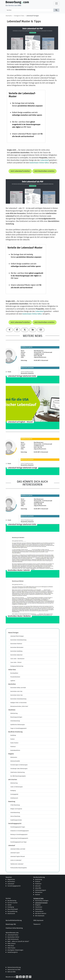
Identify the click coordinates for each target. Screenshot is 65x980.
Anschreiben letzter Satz (17, 695)
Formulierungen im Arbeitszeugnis (19, 765)
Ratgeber (38, 905)
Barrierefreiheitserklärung (14, 920)
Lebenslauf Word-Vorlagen (17, 636)
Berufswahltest (14, 673)
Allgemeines (11, 879)
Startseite (9, 16)
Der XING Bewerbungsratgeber (18, 776)
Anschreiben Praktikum (16, 644)
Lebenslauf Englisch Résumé (18, 856)
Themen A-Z (37, 924)
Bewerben (9, 877)
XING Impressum (38, 920)
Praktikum (13, 747)
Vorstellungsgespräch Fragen (18, 827)
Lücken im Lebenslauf (16, 860)
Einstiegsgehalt (14, 794)
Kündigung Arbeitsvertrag (17, 666)
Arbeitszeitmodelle (15, 761)
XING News (11, 946)
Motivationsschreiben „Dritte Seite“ (19, 706)
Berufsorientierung (39, 877)
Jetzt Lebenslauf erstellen (20, 171)
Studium (12, 739)
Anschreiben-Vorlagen (42, 901)
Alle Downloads (40, 916)
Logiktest (13, 681)
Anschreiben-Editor (13, 937)
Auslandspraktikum (15, 750)
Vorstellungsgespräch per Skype (18, 842)
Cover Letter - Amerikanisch (17, 659)
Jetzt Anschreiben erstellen (44, 171)
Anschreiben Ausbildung (16, 651)
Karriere (8, 898)
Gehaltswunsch (14, 798)
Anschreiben (11, 881)
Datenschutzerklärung (14, 967)
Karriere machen (12, 903)
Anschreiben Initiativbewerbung (18, 640)
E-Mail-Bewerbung (15, 805)
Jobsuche (38, 886)
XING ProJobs (11, 948)
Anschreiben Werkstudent (17, 647)
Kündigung (13, 791)
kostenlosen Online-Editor (39, 163)
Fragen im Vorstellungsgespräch (18, 728)
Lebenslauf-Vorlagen (33, 16)
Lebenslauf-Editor (13, 935)
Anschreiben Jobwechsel (16, 655)
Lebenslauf (45, 160)
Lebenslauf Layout (15, 853)
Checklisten (39, 907)
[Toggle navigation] (56, 3)
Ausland (38, 895)
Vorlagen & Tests (19, 16)
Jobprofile (38, 888)
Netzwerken (39, 892)
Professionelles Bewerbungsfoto (19, 868)
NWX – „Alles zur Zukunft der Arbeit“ (18, 941)
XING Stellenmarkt (13, 939)
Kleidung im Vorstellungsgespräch (19, 834)
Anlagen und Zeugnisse (16, 809)
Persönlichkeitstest (15, 677)
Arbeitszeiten (14, 757)
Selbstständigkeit (41, 890)
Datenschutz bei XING (14, 970)
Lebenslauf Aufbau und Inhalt (18, 849)
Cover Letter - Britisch (16, 662)
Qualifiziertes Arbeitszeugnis (18, 725)
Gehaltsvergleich (13, 952)
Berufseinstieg (12, 901)
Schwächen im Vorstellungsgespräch (20, 831)
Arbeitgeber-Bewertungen (15, 950)
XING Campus (11, 943)
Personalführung (12, 911)
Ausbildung (13, 735)
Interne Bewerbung (15, 816)
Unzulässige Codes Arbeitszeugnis (19, 769)
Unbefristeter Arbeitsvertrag (18, 772)
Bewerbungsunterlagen (16, 717)
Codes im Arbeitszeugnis (17, 787)
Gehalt (9, 905)
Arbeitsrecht (11, 913)
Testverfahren (39, 911)
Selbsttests (39, 909)
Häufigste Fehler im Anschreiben (19, 703)
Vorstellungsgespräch (14, 886)
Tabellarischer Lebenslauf (17, 864)
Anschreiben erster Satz (16, 691)
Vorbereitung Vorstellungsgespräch (19, 838)
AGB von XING (11, 972)
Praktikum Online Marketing (14, 928)
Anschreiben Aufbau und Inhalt (18, 688)
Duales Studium (14, 743)
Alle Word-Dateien (41, 913)
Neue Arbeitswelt (13, 909)
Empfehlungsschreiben (16, 820)
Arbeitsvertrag (14, 713)
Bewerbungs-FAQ (11, 924)
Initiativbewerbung (15, 721)
